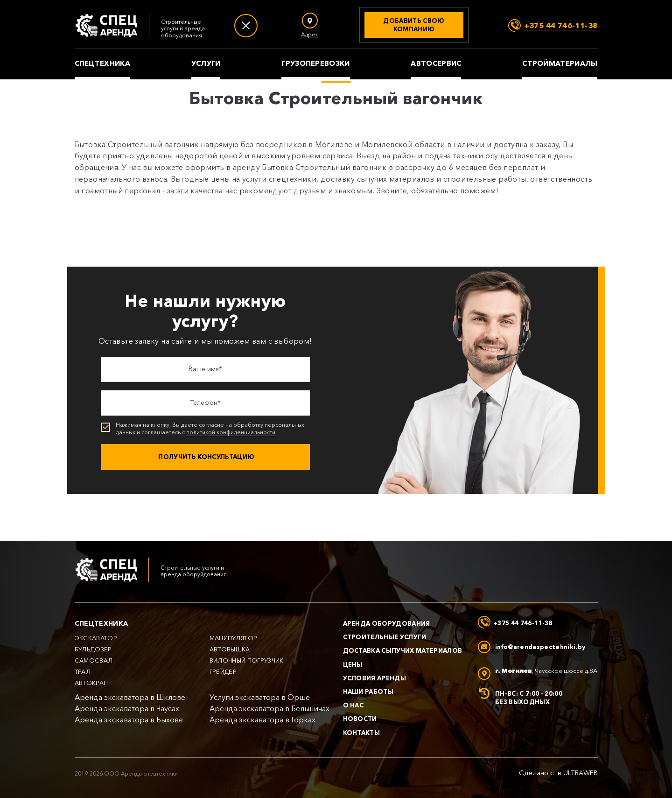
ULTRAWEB (581, 773)
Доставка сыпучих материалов (403, 650)
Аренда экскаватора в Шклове (130, 697)
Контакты (362, 733)
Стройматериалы (560, 64)
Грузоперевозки (315, 64)
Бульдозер (93, 649)
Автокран (91, 683)
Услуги (206, 64)
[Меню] (246, 26)
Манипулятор (234, 638)
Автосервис (436, 64)
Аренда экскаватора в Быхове (129, 720)
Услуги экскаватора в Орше (260, 697)
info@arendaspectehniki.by (540, 647)
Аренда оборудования (387, 623)
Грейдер (223, 672)
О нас (353, 705)
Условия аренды (375, 678)
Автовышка (230, 649)
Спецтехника (102, 64)
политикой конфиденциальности (231, 432)
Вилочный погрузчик (247, 660)
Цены (353, 664)
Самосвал (94, 660)
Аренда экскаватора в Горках (262, 720)
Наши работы (368, 692)
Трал (83, 672)
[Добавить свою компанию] (414, 25)
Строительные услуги (385, 637)
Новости (360, 719)
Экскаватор (96, 638)
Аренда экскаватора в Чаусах (127, 709)
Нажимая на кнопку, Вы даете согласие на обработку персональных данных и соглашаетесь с (206, 429)
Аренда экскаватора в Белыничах (269, 709)
